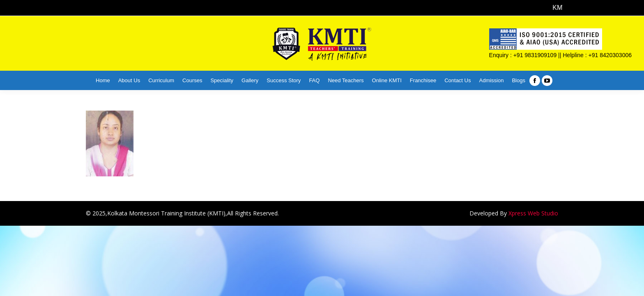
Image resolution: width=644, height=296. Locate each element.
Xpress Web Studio (533, 213)
